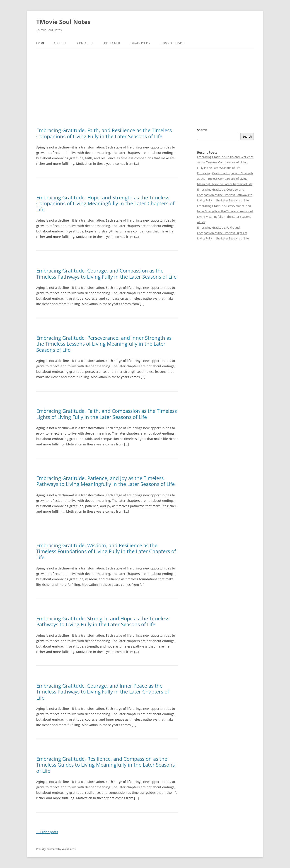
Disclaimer (112, 43)
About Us (60, 43)
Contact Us (86, 43)
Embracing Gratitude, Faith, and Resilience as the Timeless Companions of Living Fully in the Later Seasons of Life (104, 133)
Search (202, 130)
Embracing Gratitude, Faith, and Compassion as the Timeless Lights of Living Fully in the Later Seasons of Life (106, 414)
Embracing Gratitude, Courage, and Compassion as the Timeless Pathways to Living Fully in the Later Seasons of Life (106, 273)
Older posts (47, 832)
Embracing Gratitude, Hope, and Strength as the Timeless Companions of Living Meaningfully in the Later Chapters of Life (105, 203)
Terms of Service (172, 43)
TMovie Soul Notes (63, 22)
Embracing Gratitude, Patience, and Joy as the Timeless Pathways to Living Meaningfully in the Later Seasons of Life (105, 481)
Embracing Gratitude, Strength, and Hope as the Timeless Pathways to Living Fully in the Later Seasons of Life (103, 621)
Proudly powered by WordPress (56, 849)
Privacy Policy (140, 43)
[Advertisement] (145, 82)
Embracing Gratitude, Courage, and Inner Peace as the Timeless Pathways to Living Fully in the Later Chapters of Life (103, 692)
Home (40, 43)
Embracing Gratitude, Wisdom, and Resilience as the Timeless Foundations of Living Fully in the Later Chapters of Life (106, 551)
